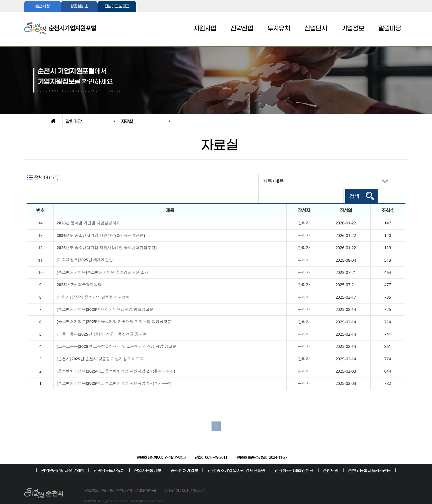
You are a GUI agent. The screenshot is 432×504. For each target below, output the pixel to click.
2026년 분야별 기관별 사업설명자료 (88, 212)
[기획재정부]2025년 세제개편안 (85, 249)
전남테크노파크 (117, 6)
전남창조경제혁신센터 (294, 459)
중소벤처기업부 (184, 459)
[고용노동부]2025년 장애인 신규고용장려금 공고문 (102, 323)
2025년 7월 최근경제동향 (79, 274)
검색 (382, 181)
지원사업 (205, 28)
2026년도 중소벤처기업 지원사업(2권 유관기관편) (101, 225)
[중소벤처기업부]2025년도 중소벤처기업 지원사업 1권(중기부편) (114, 373)
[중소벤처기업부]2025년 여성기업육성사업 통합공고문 (105, 299)
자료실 (127, 121)
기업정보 (353, 28)
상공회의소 (79, 6)
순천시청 (42, 6)
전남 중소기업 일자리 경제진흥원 (236, 459)
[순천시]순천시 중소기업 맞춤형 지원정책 (93, 286)
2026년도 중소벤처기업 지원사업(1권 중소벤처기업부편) (107, 237)
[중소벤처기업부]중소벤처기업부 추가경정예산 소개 (102, 262)
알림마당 (390, 28)
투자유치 (279, 28)
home (53, 121)
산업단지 (316, 28)
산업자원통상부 (148, 459)
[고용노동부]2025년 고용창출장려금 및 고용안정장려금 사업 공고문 (116, 336)
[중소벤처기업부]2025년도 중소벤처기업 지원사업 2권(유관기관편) (116, 360)
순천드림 (331, 459)
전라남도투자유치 (109, 459)
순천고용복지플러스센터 (369, 459)
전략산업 (242, 28)
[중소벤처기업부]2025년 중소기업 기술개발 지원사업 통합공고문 (114, 311)
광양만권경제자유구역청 (63, 459)
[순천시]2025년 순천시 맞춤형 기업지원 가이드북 (100, 348)
